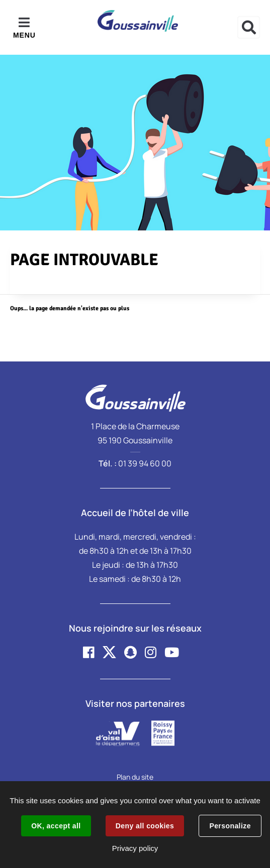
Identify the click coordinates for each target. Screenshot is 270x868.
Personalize (230, 826)
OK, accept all (56, 826)
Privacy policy (135, 848)
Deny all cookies (145, 826)
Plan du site (135, 777)
